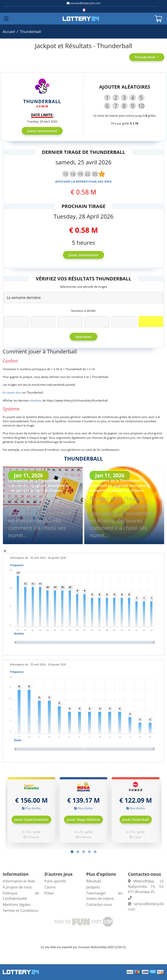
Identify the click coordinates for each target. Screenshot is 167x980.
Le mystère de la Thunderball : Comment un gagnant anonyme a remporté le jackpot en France (38, 486)
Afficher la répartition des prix (83, 182)
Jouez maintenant (42, 131)
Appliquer (83, 337)
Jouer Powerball (136, 820)
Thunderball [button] (145, 57)
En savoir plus (12, 392)
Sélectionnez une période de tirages (83, 287)
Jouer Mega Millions (84, 820)
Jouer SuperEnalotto (32, 820)
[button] (72, 852)
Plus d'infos (33, 808)
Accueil (9, 32)
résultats (36, 400)
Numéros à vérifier (83, 311)
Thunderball (30, 32)
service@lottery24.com (85, 3)
